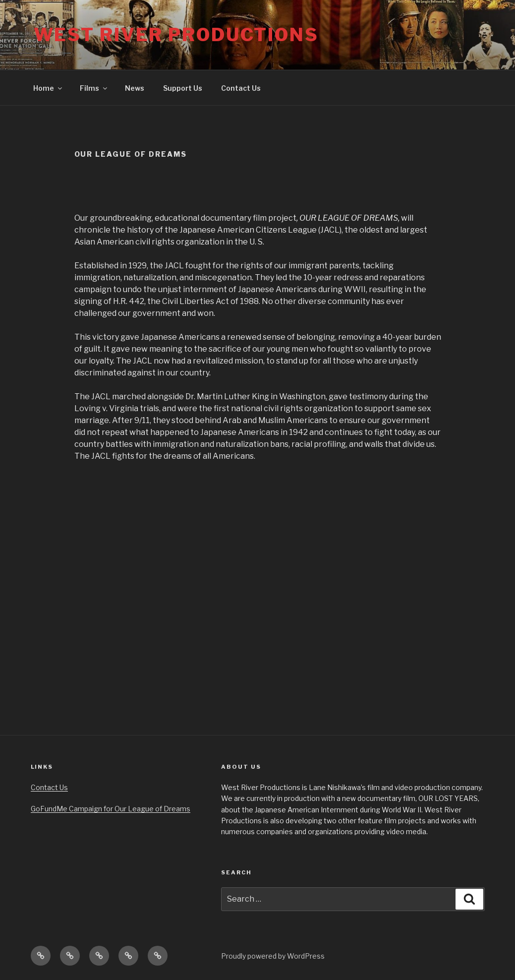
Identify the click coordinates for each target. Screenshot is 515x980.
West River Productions (176, 35)
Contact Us (241, 88)
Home (48, 88)
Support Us (183, 88)
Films (94, 88)
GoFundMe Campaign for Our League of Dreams (111, 809)
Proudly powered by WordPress (273, 956)
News (135, 88)
